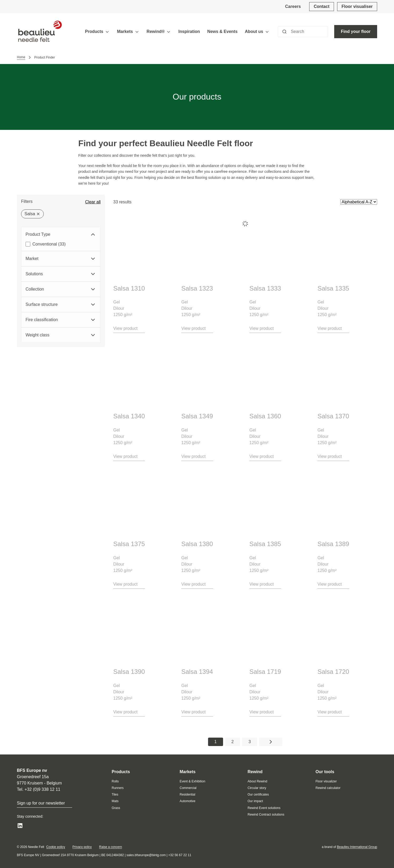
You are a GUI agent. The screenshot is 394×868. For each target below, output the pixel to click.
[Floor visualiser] (357, 7)
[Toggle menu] (107, 32)
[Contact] (322, 7)
